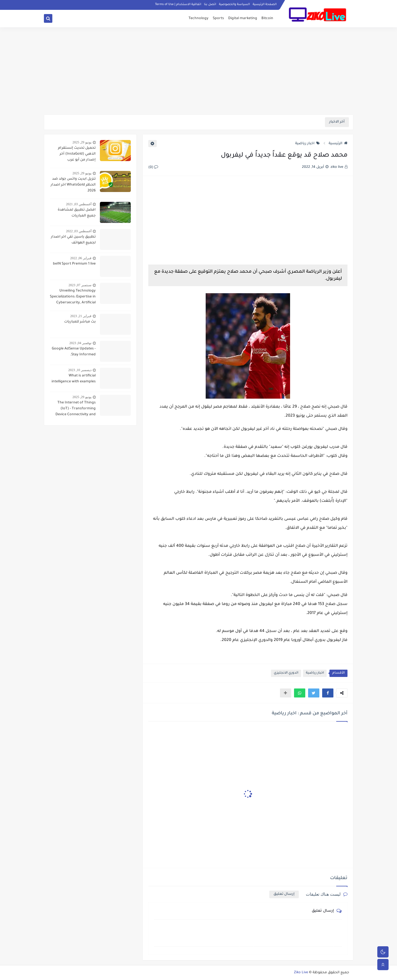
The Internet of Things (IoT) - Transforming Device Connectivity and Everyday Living (76, 409)
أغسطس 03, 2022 (79, 231)
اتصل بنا (210, 4)
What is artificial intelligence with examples (74, 379)
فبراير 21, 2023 (81, 316)
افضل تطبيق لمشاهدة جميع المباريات (77, 213)
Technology (198, 19)
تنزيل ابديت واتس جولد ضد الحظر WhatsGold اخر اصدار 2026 (73, 185)
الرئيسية (338, 144)
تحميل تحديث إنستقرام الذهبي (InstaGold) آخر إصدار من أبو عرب (77, 154)
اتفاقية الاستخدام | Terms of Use (178, 4)
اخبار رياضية (308, 144)
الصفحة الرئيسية (265, 4)
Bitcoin (267, 19)
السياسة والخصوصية (234, 4)
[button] (328, 693)
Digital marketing (243, 19)
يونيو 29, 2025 (82, 142)
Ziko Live (301, 973)
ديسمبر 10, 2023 (80, 370)
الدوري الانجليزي (286, 673)
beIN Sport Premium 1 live (74, 264)
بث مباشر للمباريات (80, 322)
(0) (153, 168)
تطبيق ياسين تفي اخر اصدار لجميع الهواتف (73, 240)
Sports (218, 19)
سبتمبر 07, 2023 (80, 285)
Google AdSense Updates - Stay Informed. (74, 352)
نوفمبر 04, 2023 (80, 343)
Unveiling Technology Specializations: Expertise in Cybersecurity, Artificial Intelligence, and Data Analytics (73, 297)
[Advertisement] (199, 71)
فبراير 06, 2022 (81, 258)
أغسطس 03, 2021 (79, 204)
